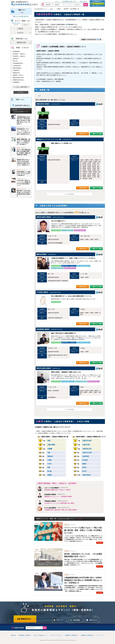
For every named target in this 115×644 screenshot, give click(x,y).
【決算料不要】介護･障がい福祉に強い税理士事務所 (61, 510)
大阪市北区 (86, 445)
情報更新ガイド (92, 620)
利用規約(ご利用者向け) (72, 635)
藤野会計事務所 (42, 254)
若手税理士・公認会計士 (19, 54)
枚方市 (84, 471)
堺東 (49, 467)
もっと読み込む (70, 194)
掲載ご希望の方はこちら (98, 6)
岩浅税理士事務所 (55, 494)
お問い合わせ (83, 1)
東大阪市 (85, 460)
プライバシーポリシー (56, 635)
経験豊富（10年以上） (19, 75)
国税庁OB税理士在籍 (18, 78)
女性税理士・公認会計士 (19, 56)
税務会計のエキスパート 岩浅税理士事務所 (58, 497)
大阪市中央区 (87, 441)
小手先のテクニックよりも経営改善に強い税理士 (60, 503)
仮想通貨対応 (16, 82)
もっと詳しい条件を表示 (20, 87)
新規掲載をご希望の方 (25, 635)
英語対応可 (16, 59)
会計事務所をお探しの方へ (70, 1)
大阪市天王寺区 (87, 453)
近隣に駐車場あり (17, 68)
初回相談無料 (16, 51)
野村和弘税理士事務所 (44, 368)
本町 (49, 441)
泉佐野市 (21, 33)
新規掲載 (76, 620)
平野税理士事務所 (56, 501)
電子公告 (15, 61)
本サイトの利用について (40, 635)
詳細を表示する (83, 134)
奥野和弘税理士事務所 (44, 217)
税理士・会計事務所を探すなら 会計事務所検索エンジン (24, 4)
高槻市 (84, 464)
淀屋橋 (49, 475)
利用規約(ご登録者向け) (87, 635)
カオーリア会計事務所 (56, 488)
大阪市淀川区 (87, 449)
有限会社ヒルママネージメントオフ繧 (49, 139)
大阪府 (20, 29)
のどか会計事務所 (57, 508)
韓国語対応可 (16, 73)
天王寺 (49, 464)
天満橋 (50, 449)
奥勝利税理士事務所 (43, 104)
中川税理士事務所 (42, 292)
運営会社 (13, 635)
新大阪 (49, 471)
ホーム (57, 1)
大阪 (49, 453)
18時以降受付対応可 (18, 63)
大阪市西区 (86, 456)
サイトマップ (101, 635)
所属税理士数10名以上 (19, 80)
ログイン (97, 4)
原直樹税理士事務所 (43, 329)
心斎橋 (49, 460)
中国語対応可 (16, 70)
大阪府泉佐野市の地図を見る (22, 105)
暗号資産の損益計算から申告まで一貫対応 (57, 490)
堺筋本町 (50, 456)
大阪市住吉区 (86, 475)
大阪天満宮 (51, 445)
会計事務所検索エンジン (41, 9)
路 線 (26, 25)
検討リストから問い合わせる (21, 16)
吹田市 (84, 467)
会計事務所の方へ (25, 619)
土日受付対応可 (17, 66)
